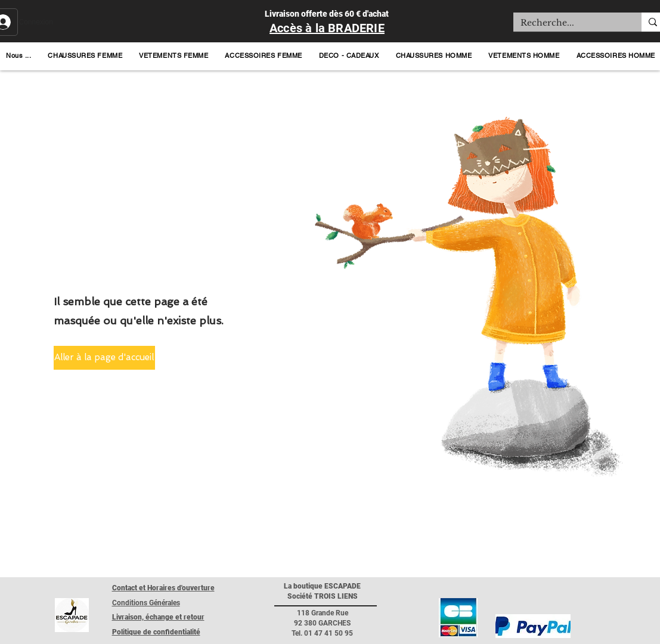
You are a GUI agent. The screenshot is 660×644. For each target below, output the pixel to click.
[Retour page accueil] (72, 615)
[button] (18, 55)
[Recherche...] (568, 23)
